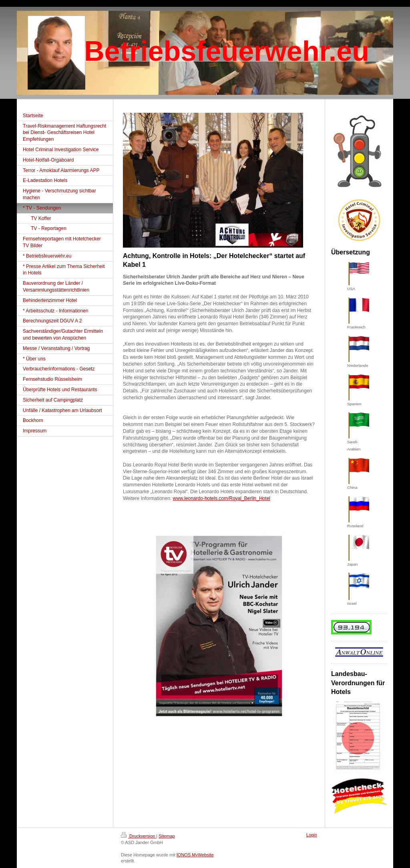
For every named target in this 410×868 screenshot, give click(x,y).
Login (312, 835)
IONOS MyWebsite (195, 855)
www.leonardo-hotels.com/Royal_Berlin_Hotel (222, 498)
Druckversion (139, 836)
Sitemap (167, 836)
